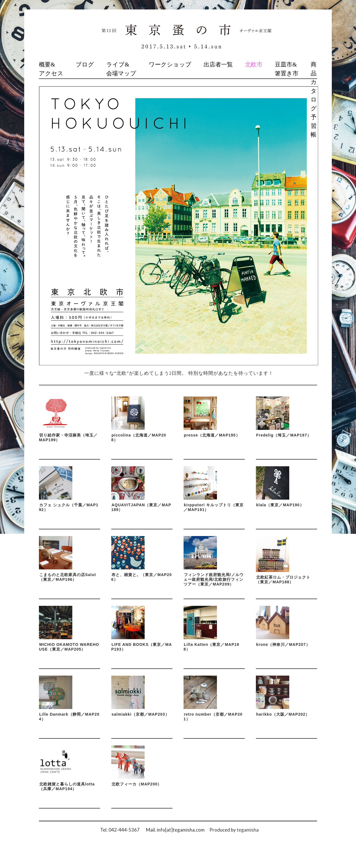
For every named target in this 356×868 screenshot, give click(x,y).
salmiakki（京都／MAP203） (140, 714)
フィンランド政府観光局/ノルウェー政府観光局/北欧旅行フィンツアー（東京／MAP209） (214, 579)
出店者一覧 (218, 65)
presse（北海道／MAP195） (212, 435)
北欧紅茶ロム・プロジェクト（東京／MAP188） (283, 580)
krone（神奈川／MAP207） (283, 644)
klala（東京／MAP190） (280, 505)
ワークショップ (170, 65)
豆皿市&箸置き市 (287, 69)
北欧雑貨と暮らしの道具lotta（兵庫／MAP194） (67, 786)
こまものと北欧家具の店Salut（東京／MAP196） (67, 577)
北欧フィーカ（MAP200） (137, 784)
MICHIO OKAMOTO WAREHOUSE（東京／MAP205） (69, 647)
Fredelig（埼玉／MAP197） (284, 435)
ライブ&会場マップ (121, 69)
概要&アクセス (51, 69)
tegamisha (248, 830)
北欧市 (254, 65)
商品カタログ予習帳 (314, 100)
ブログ (85, 65)
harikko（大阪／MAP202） (283, 714)
